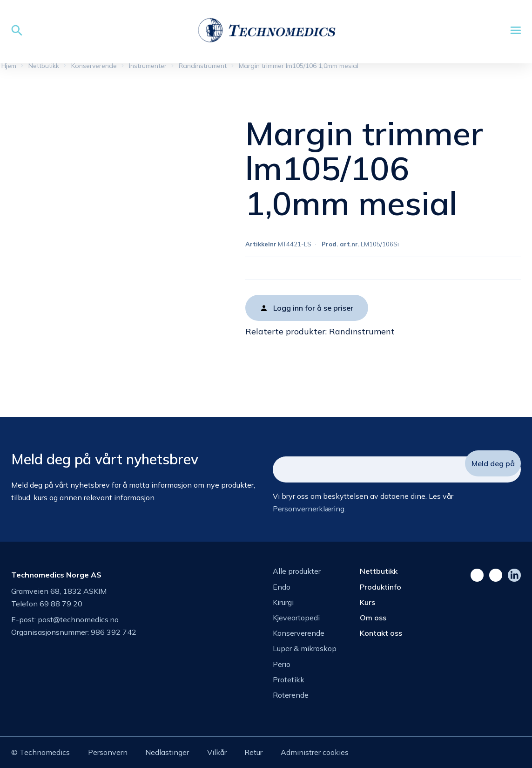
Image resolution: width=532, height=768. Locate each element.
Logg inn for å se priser (313, 308)
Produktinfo (380, 587)
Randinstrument (362, 331)
